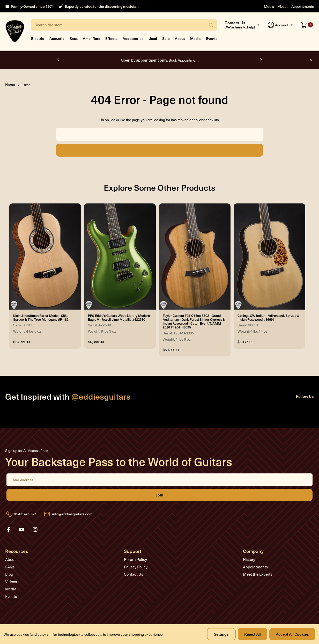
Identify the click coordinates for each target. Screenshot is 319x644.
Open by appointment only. (160, 60)
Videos (11, 582)
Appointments (303, 6)
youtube (22, 530)
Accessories (133, 38)
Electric (38, 38)
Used (153, 38)
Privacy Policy (136, 567)
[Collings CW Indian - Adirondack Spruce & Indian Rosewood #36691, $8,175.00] (269, 257)
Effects (111, 38)
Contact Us (133, 574)
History (249, 559)
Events (212, 38)
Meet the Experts (258, 574)
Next (261, 60)
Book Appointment (184, 60)
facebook (8, 530)
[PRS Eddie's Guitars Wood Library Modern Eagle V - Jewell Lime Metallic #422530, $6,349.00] (120, 257)
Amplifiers (91, 38)
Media (269, 6)
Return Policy (135, 559)
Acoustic (57, 38)
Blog (9, 574)
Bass (74, 38)
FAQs (10, 567)
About (283, 6)
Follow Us (305, 396)
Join (159, 495)
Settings (221, 634)
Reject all (253, 634)
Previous (59, 60)
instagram (35, 530)
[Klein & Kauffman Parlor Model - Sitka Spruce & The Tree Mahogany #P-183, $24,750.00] (45, 257)
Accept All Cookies (292, 634)
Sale (166, 38)
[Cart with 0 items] (307, 25)
